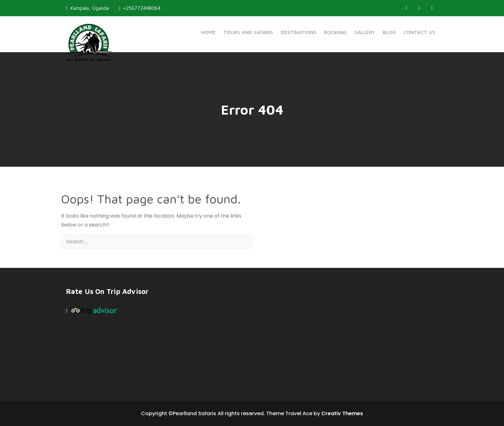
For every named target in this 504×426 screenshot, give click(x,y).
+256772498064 (139, 8)
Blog (389, 32)
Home (208, 32)
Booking (335, 32)
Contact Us (419, 32)
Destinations (299, 32)
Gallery (365, 32)
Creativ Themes (342, 413)
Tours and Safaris (248, 32)
